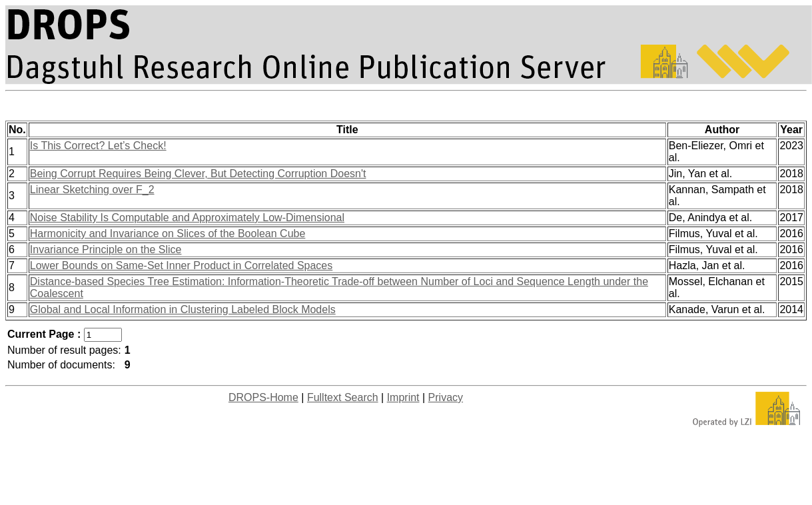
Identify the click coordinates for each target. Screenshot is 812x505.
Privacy (446, 397)
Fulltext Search (343, 397)
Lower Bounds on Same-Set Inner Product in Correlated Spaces (181, 265)
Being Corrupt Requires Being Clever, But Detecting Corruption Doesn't (198, 174)
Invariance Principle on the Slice (106, 250)
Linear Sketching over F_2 (92, 190)
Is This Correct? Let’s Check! (98, 146)
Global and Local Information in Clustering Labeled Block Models (183, 309)
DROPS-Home (263, 397)
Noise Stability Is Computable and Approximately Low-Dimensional (187, 218)
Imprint (403, 397)
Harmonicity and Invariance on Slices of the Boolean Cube (168, 234)
